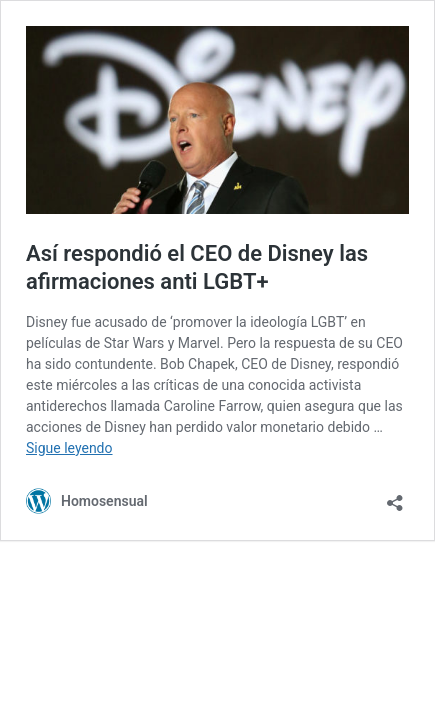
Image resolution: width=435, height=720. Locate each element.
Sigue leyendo (69, 448)
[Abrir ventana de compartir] (395, 496)
